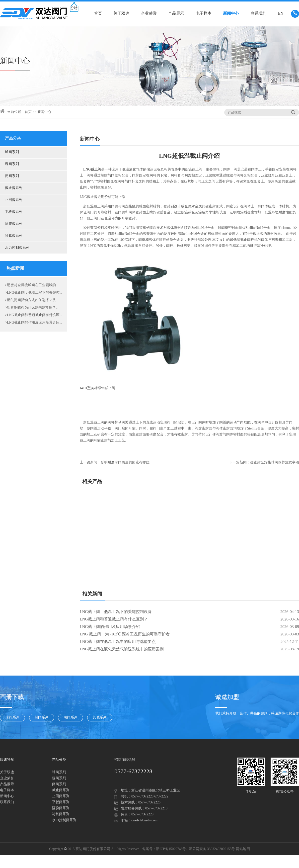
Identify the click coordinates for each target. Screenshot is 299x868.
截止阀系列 (14, 188)
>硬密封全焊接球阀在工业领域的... (32, 285)
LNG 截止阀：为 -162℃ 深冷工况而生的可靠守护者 (125, 634)
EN (281, 14)
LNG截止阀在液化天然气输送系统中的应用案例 (122, 649)
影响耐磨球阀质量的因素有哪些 (125, 463)
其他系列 (100, 718)
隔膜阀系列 (14, 224)
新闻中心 (231, 14)
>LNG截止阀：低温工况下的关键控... (34, 293)
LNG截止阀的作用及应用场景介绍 (110, 627)
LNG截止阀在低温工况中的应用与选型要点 (118, 642)
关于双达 (121, 14)
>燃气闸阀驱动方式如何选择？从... (32, 300)
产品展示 (176, 14)
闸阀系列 (12, 176)
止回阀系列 (14, 200)
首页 (98, 14)
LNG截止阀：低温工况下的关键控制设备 (116, 612)
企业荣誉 (149, 14)
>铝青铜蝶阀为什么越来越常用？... (32, 308)
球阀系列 (12, 152)
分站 (74, 8)
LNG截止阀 (89, 197)
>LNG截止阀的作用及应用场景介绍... (34, 323)
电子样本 (204, 14)
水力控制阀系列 (17, 248)
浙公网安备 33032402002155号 (212, 849)
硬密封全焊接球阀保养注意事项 (275, 463)
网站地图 (243, 849)
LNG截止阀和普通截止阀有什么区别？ (114, 619)
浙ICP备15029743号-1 (172, 849)
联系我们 (259, 14)
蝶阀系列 (12, 164)
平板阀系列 (14, 212)
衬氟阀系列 (14, 236)
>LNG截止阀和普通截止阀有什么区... (34, 315)
